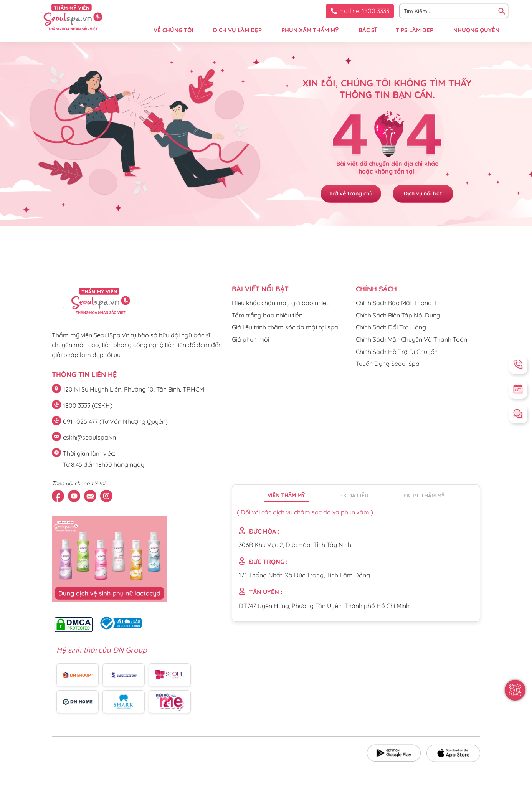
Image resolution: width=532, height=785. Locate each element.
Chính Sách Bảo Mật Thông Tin (399, 303)
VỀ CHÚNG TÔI (173, 30)
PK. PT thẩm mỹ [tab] (424, 496)
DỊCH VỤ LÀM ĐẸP (237, 30)
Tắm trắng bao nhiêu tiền (267, 315)
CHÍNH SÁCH (376, 289)
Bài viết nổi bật (260, 289)
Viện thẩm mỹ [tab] (286, 495)
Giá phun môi (250, 339)
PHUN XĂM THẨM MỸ (310, 30)
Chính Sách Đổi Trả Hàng (391, 327)
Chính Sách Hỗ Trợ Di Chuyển (397, 352)
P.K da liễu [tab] (354, 496)
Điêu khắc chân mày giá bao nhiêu (281, 303)
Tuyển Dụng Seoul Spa (388, 364)
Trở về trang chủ (350, 193)
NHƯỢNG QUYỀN (476, 30)
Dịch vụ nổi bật (423, 193)
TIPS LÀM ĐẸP (415, 30)
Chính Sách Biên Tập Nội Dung (398, 315)
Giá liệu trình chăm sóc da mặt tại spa (285, 327)
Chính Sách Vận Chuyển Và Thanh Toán (411, 339)
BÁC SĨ (367, 30)
